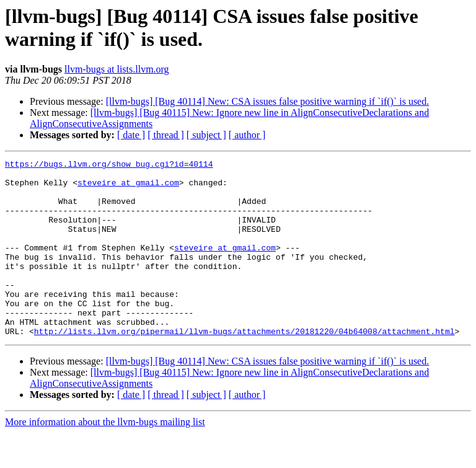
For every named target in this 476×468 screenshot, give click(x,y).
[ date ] (131, 135)
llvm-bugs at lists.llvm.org (117, 69)
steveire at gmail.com (128, 188)
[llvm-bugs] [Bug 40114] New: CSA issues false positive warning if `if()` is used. (268, 101)
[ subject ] (206, 135)
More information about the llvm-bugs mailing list (105, 457)
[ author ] (247, 135)
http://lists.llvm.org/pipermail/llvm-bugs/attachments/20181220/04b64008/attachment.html (245, 366)
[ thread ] (166, 135)
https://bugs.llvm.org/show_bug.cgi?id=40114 (109, 166)
